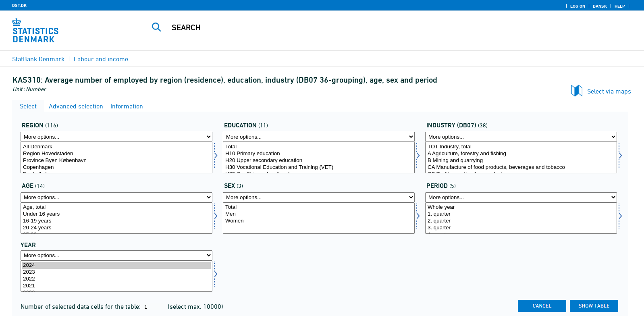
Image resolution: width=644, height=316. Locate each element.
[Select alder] (116, 218)
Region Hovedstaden (116, 154)
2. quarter (521, 221)
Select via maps (609, 91)
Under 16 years (116, 214)
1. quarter (521, 214)
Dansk (600, 6)
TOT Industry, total (521, 147)
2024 (116, 265)
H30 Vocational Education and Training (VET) (319, 167)
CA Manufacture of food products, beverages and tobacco (521, 167)
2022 (116, 279)
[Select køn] (319, 218)
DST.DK (19, 5)
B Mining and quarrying (521, 161)
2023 (116, 272)
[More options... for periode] (521, 197)
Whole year (521, 207)
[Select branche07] (521, 158)
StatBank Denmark (38, 59)
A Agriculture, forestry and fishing (521, 154)
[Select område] (116, 158)
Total (319, 147)
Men (319, 214)
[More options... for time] (116, 255)
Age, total (116, 207)
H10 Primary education (319, 154)
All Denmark (116, 147)
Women (319, 221)
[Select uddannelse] (319, 158)
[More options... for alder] (116, 197)
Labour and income (101, 59)
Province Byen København (116, 161)
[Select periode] (521, 218)
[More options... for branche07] (521, 137)
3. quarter (521, 228)
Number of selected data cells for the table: (81, 306)
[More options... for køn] (319, 197)
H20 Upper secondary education (319, 161)
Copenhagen (116, 167)
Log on (578, 6)
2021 (116, 286)
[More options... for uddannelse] (319, 137)
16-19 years (116, 221)
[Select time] (116, 276)
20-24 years (116, 228)
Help (620, 6)
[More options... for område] (116, 137)
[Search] (370, 27)
